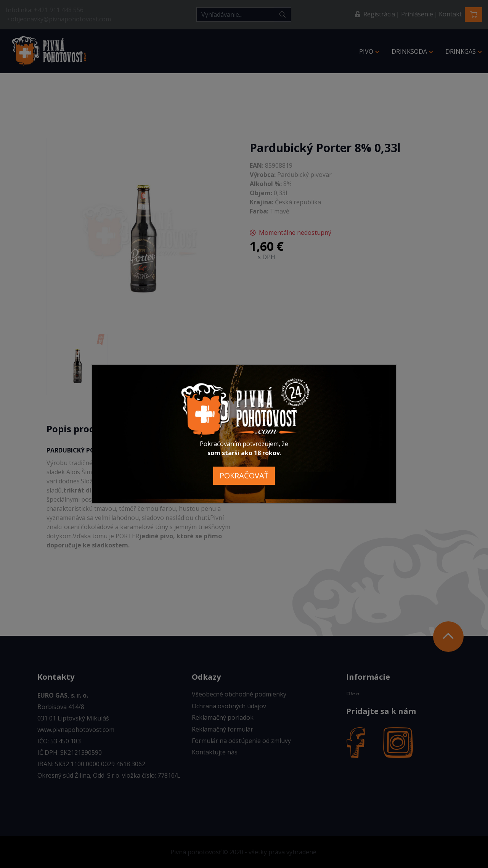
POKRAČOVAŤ (244, 476)
